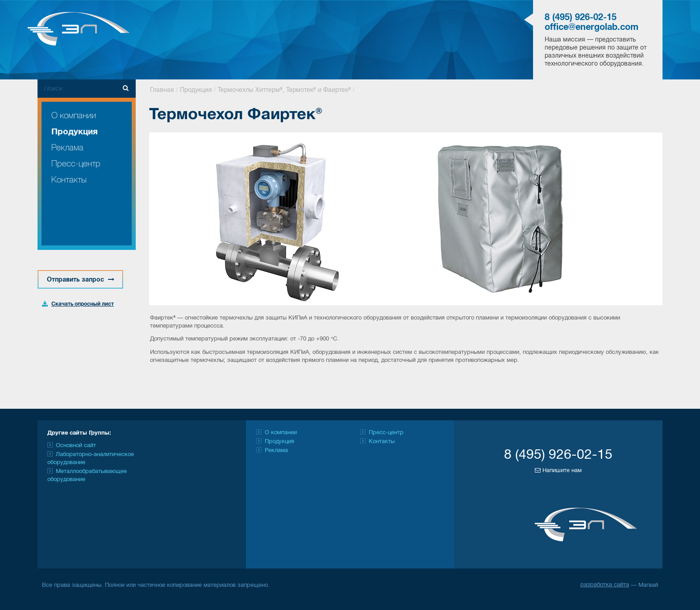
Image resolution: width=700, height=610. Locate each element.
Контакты (69, 180)
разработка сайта (605, 585)
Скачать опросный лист (83, 304)
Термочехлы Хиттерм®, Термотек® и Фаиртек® (284, 90)
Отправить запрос (81, 280)
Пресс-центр (76, 164)
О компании (74, 116)
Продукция (75, 132)
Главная (162, 90)
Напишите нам (558, 470)
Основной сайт (76, 446)
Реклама (67, 148)
